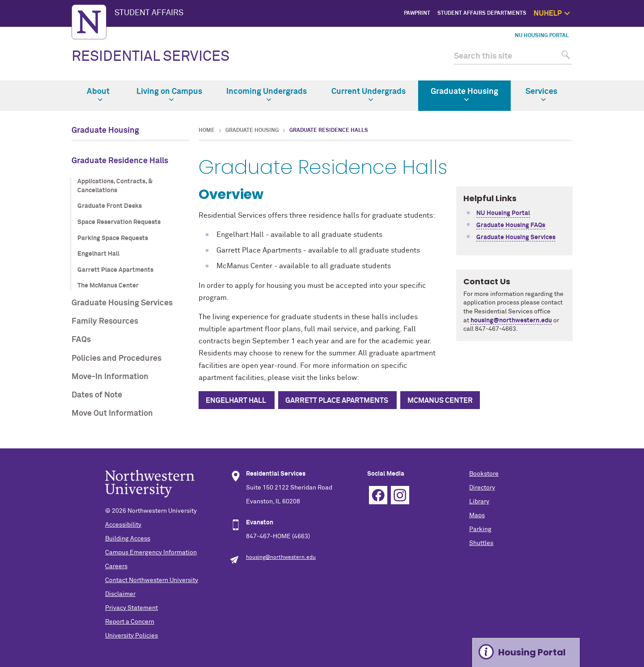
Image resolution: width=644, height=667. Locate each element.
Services (541, 95)
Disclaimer (120, 594)
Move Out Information (112, 414)
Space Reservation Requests (119, 222)
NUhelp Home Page (606, 34)
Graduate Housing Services (122, 303)
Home (207, 131)
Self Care (619, 63)
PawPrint (417, 13)
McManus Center (440, 401)
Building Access (128, 539)
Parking (480, 529)
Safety (622, 74)
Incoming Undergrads (267, 95)
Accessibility (123, 525)
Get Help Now (613, 43)
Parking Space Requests (113, 238)
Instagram (400, 495)
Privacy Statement (131, 608)
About (98, 95)
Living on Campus (169, 95)
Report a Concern (130, 622)
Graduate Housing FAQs (511, 225)
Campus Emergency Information (151, 553)
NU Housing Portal (542, 36)
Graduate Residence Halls (120, 161)
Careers (116, 566)
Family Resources (105, 321)
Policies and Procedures (117, 359)
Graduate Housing (464, 95)
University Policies (131, 636)
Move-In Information (110, 377)
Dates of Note (97, 395)
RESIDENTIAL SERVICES (150, 57)
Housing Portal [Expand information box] (532, 652)
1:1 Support (616, 54)
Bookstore (484, 474)
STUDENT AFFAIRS (149, 13)
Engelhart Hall (98, 254)
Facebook (378, 495)
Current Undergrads (369, 95)
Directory (482, 488)
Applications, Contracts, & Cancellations (115, 186)
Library (479, 502)
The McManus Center (108, 286)
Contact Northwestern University (152, 580)
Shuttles (481, 543)
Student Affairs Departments (482, 13)
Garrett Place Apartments (115, 270)
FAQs (81, 340)
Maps (477, 515)
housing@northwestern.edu (511, 321)
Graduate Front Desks (110, 206)
